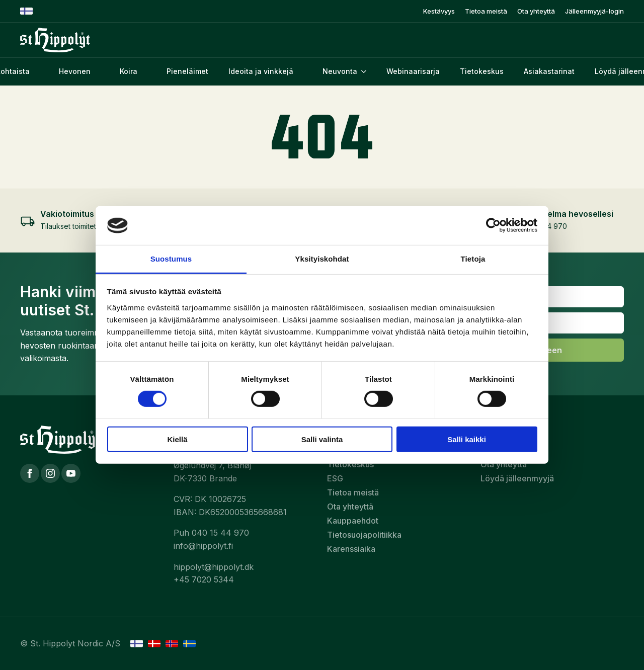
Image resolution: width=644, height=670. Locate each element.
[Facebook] (30, 473)
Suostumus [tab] (171, 259)
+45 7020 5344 (204, 579)
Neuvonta (340, 71)
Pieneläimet (187, 71)
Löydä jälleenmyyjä (517, 478)
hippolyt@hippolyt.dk (214, 567)
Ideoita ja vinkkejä (261, 71)
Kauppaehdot (353, 521)
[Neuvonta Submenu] (367, 71)
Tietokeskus (482, 71)
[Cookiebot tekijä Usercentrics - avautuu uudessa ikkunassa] (493, 225)
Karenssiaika (351, 549)
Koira (129, 71)
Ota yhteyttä (536, 11)
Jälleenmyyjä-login (594, 11)
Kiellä (177, 439)
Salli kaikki (467, 439)
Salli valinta (322, 439)
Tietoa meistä (486, 11)
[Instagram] (50, 473)
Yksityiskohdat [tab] (322, 259)
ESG (335, 478)
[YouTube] (71, 473)
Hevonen (75, 71)
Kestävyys (439, 11)
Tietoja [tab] (473, 259)
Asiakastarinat (549, 71)
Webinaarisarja (413, 71)
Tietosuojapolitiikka (364, 535)
